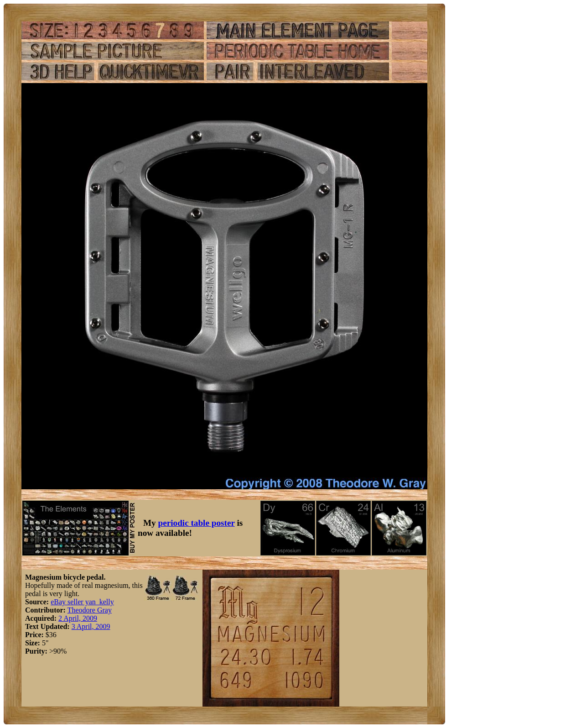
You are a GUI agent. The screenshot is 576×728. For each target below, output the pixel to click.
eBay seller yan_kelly (82, 602)
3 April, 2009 (91, 626)
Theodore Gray (90, 610)
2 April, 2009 (78, 618)
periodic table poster (197, 523)
